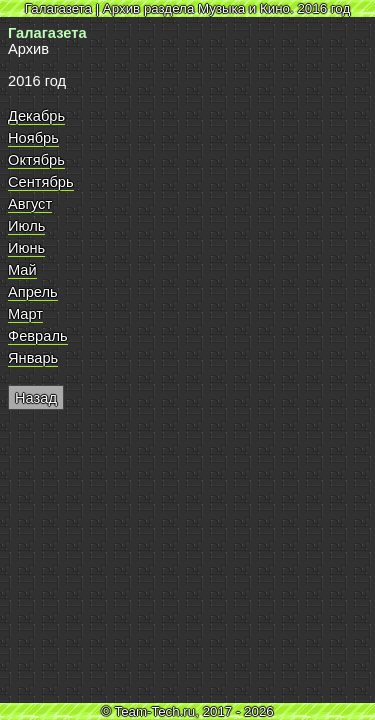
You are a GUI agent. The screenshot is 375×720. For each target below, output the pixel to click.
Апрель (33, 292)
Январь (33, 358)
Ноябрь (33, 138)
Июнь (26, 248)
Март (25, 314)
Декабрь (36, 116)
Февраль (38, 336)
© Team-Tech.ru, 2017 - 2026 (187, 711)
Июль (26, 226)
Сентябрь (41, 182)
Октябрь (36, 160)
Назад (36, 398)
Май (22, 270)
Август (30, 204)
